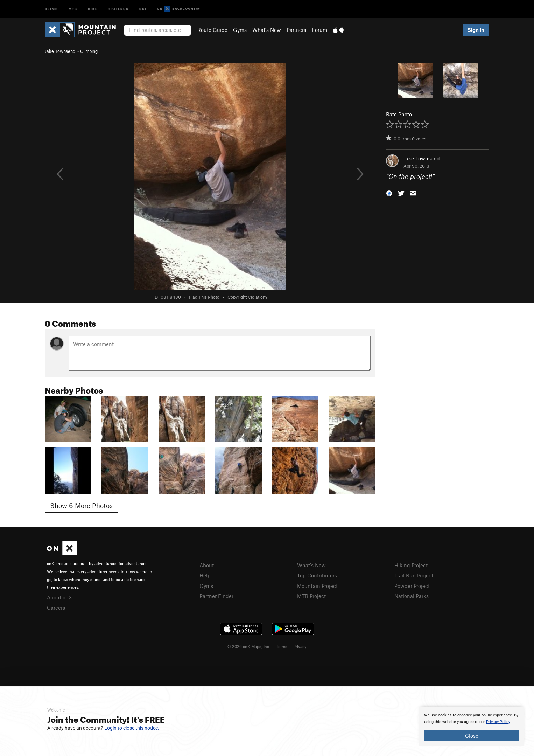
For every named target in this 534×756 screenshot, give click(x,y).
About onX (59, 597)
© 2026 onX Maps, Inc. (249, 646)
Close (472, 736)
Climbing (89, 51)
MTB (73, 9)
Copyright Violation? (247, 297)
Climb (51, 9)
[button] (389, 193)
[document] (472, 727)
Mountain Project (317, 586)
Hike (93, 9)
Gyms (240, 30)
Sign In (476, 30)
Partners (296, 30)
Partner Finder (216, 596)
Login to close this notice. (132, 728)
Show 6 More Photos (81, 505)
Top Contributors (317, 575)
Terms (282, 646)
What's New (267, 30)
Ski (143, 9)
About (207, 565)
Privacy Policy (498, 722)
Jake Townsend (60, 51)
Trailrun (118, 9)
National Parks (412, 596)
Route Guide (212, 30)
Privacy (300, 646)
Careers (56, 608)
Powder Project (412, 586)
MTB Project (311, 596)
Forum (319, 30)
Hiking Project (411, 565)
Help (205, 575)
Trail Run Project (414, 575)
